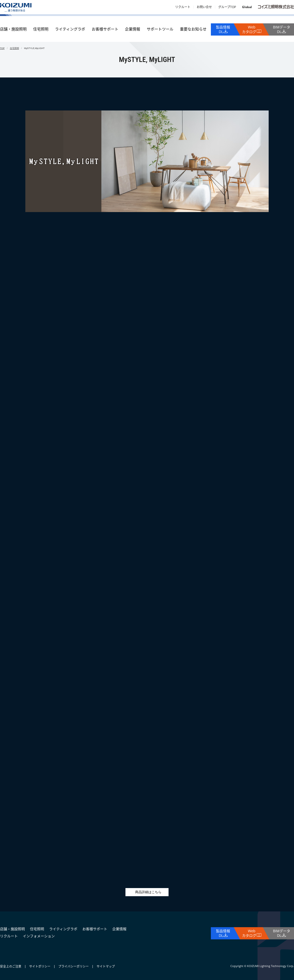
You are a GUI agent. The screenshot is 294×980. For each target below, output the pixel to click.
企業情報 (133, 29)
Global (247, 7)
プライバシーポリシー (73, 966)
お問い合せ (204, 7)
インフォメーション (39, 936)
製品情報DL (223, 29)
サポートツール (160, 29)
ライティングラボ (70, 29)
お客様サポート (105, 29)
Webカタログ (249, 29)
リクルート (183, 7)
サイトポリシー (40, 966)
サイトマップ (106, 966)
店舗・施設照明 (13, 29)
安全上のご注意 (11, 966)
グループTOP (227, 7)
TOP (2, 48)
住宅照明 (41, 29)
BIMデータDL (282, 29)
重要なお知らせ (193, 29)
